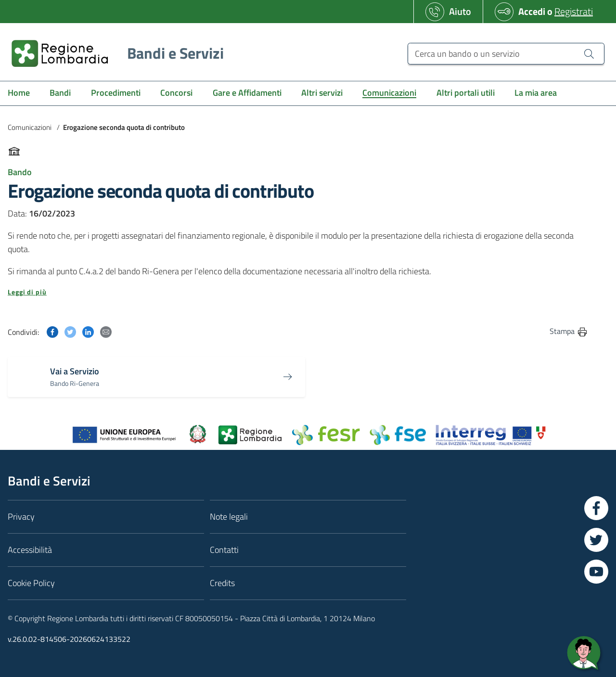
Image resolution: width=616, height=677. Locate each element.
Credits (222, 583)
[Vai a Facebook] (596, 508)
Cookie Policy (31, 583)
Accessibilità (30, 550)
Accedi (532, 11)
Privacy (21, 517)
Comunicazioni (30, 127)
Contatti (224, 550)
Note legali (229, 517)
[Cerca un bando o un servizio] (589, 53)
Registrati (574, 11)
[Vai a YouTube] (596, 572)
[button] (298, 292)
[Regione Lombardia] (114, 53)
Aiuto (460, 11)
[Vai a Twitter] (596, 540)
